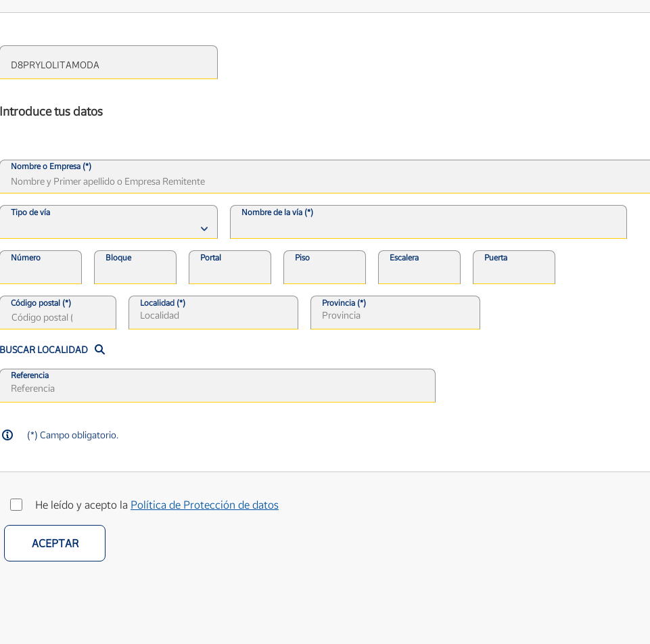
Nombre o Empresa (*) (51, 167)
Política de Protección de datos (205, 505)
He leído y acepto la (157, 505)
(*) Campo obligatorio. (73, 435)
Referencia (30, 376)
